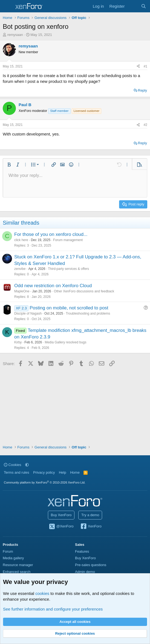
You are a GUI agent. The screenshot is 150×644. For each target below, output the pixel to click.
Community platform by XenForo (45, 482)
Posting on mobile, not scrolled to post (69, 308)
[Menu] (8, 6)
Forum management (68, 240)
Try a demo (90, 515)
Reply (142, 90)
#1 (145, 66)
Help (63, 472)
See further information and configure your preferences (53, 609)
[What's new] (133, 6)
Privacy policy (44, 472)
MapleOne (22, 291)
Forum (8, 551)
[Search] (144, 6)
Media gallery (13, 558)
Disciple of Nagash (28, 313)
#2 (145, 125)
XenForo (91, 527)
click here (21, 240)
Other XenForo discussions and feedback (84, 291)
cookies (42, 593)
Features (82, 551)
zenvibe (20, 269)
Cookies (13, 465)
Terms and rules (16, 472)
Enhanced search (17, 572)
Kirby (18, 342)
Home (75, 472)
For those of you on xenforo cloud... (51, 234)
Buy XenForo (61, 515)
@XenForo (61, 527)
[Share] (138, 67)
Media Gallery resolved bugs (65, 342)
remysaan (15, 35)
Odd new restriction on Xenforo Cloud (53, 286)
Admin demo (85, 572)
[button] (9, 165)
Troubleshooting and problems (88, 313)
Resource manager (18, 565)
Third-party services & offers (68, 269)
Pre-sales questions (91, 565)
